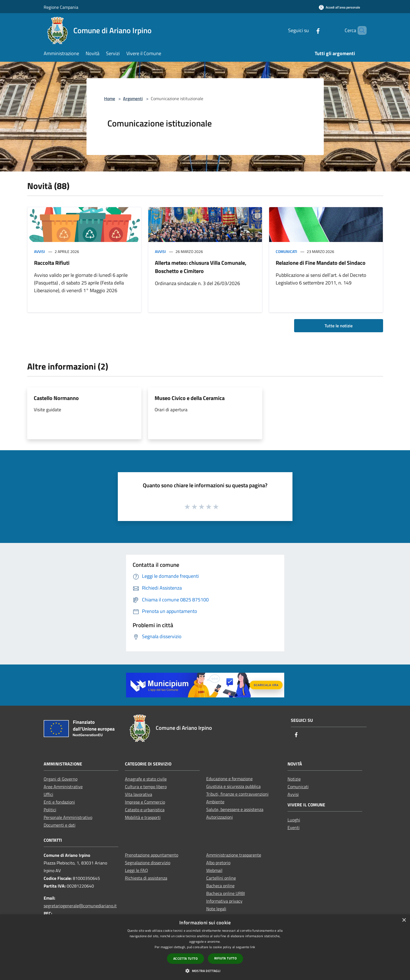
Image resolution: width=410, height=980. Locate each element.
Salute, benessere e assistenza (235, 809)
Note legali (216, 909)
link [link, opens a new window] (253, 947)
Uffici (48, 794)
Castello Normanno (56, 398)
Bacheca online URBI (226, 893)
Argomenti (133, 98)
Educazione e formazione (229, 779)
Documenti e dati (60, 825)
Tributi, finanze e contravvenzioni (237, 794)
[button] (205, 971)
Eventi (294, 827)
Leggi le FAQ (136, 870)
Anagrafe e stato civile (146, 779)
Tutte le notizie (339, 326)
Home (110, 98)
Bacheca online (220, 886)
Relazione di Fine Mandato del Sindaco (321, 263)
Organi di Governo (61, 779)
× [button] (404, 920)
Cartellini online (221, 878)
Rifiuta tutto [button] (225, 958)
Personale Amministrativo (68, 817)
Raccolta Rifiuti (52, 263)
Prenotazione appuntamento (152, 855)
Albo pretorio (218, 863)
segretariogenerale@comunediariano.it (80, 906)
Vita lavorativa (139, 794)
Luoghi (294, 820)
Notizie (294, 779)
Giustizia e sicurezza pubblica (233, 786)
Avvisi (40, 251)
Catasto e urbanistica (145, 810)
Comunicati (286, 251)
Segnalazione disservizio (148, 863)
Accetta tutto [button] (186, 958)
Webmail (214, 870)
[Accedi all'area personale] (339, 7)
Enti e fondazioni (59, 802)
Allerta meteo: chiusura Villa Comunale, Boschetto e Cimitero (201, 267)
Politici (50, 810)
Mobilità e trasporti (143, 817)
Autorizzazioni (220, 817)
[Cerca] (360, 30)
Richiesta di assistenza (146, 878)
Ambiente (215, 802)
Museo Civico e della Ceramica (190, 398)
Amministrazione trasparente (234, 855)
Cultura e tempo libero (146, 787)
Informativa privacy (224, 901)
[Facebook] (309, 30)
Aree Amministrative (63, 787)
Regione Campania (61, 7)
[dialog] (205, 947)
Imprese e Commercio (145, 802)
